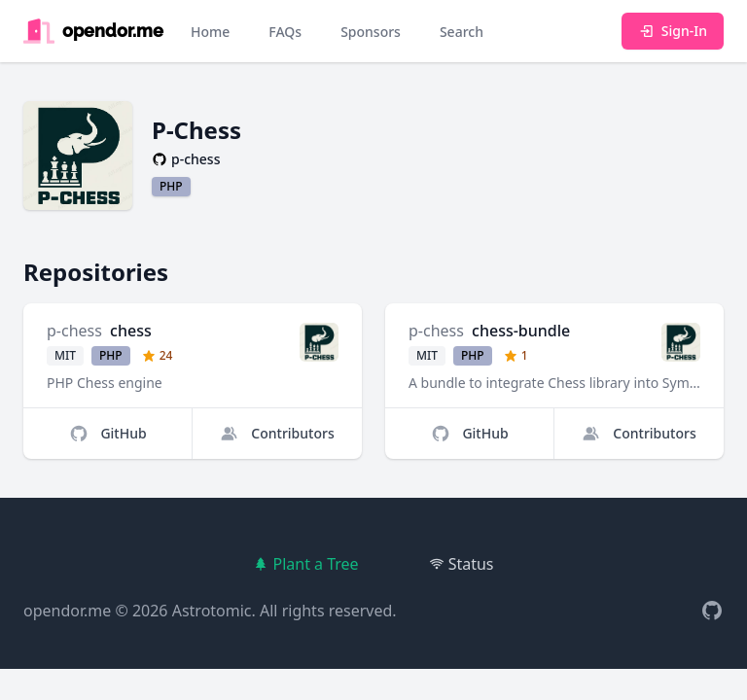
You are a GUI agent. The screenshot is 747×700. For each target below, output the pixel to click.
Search (462, 32)
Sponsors (371, 32)
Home (210, 32)
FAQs (285, 32)
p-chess (74, 331)
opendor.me (67, 611)
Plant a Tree (305, 564)
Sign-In (673, 31)
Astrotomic (212, 611)
